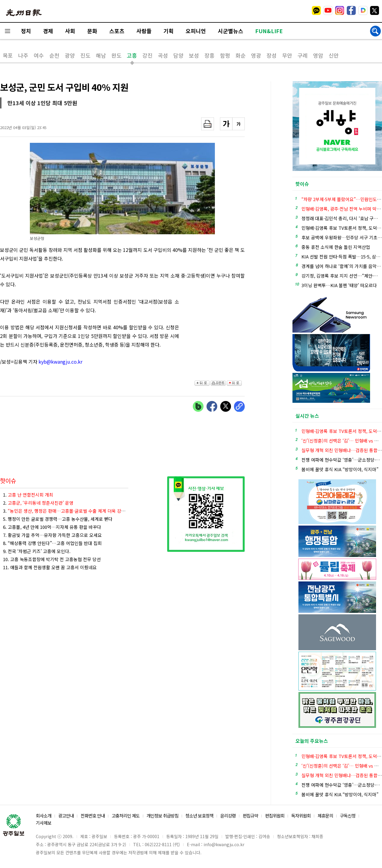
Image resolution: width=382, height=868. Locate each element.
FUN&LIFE (269, 31)
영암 (318, 55)
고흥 (132, 55)
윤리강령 (228, 816)
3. (66, 511)
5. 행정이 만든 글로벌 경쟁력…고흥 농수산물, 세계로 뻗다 (58, 519)
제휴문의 (325, 816)
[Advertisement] (215, 330)
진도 (85, 55)
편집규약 (250, 816)
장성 (272, 55)
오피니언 (196, 31)
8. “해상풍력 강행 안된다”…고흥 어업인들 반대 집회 (52, 543)
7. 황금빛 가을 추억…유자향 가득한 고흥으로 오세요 (52, 535)
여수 (39, 55)
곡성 (163, 55)
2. (38, 503)
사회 (70, 31)
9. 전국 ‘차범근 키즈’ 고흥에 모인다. (37, 551)
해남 (101, 55)
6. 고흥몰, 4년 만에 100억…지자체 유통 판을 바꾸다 (52, 527)
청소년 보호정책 (199, 816)
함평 (225, 55)
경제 (48, 31)
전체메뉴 (7, 31)
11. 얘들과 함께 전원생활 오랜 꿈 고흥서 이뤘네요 (50, 567)
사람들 (144, 31)
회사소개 (44, 816)
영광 (256, 55)
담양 (178, 55)
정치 (26, 31)
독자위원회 (301, 816)
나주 (23, 55)
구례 (303, 55)
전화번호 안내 (93, 816)
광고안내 (66, 816)
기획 (169, 31)
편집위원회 (275, 816)
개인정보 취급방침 (162, 816)
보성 (194, 55)
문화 (92, 31)
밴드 (332, 10)
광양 (70, 55)
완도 (116, 55)
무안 (287, 55)
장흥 (210, 55)
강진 (147, 55)
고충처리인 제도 (126, 816)
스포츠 (117, 31)
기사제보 (44, 823)
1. (28, 495)
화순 (241, 55)
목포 (8, 55)
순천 (54, 55)
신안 (334, 55)
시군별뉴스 (231, 31)
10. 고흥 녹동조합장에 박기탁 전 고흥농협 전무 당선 (52, 559)
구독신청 (348, 816)
